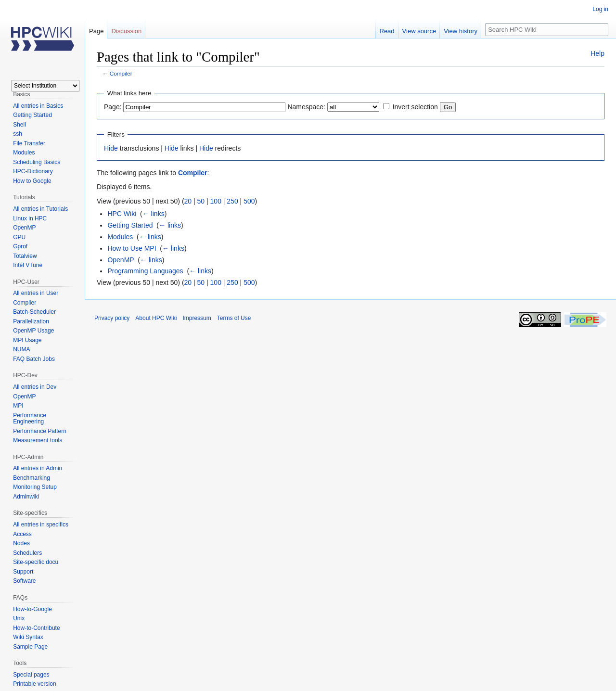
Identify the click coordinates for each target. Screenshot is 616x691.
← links (154, 214)
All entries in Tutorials (40, 209)
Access (22, 534)
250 (232, 201)
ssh (18, 134)
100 (216, 201)
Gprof (20, 246)
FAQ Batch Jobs (34, 359)
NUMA (21, 349)
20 (188, 201)
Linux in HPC (30, 218)
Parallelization (31, 321)
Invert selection (415, 107)
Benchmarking (32, 478)
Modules (120, 237)
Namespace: (306, 107)
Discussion (126, 31)
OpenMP (121, 260)
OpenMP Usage (33, 331)
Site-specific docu (36, 562)
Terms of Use (234, 318)
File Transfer (29, 143)
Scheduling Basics (37, 162)
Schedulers (27, 553)
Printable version (34, 684)
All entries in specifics (41, 525)
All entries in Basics (38, 106)
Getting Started (130, 225)
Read (387, 31)
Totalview (25, 256)
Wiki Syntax (28, 637)
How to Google (32, 181)
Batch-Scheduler (34, 312)
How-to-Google (32, 609)
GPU (19, 237)
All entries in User (36, 293)
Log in (600, 9)
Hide (111, 148)
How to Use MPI (132, 248)
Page (96, 31)
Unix (19, 618)
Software (24, 581)
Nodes (21, 543)
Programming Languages (145, 271)
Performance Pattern (40, 431)
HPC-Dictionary (33, 171)
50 (201, 201)
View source (419, 31)
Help (597, 53)
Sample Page (30, 647)
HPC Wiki (122, 214)
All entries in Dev (35, 387)
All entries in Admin (38, 468)
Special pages (31, 675)
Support (23, 572)
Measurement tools (38, 440)
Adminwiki (26, 497)
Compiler (121, 73)
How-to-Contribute (36, 628)
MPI (18, 406)
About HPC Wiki (156, 318)
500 (249, 201)
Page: (113, 107)
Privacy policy (112, 318)
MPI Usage (27, 340)
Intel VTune (28, 265)
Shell (19, 125)
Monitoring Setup (35, 487)
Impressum (197, 318)
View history (461, 31)
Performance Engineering (30, 419)
